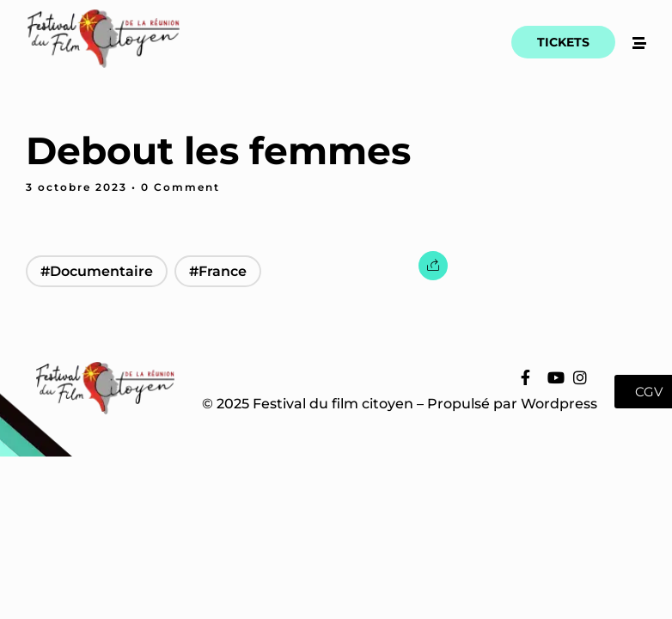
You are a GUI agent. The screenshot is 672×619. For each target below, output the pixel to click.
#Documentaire (97, 271)
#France (218, 271)
